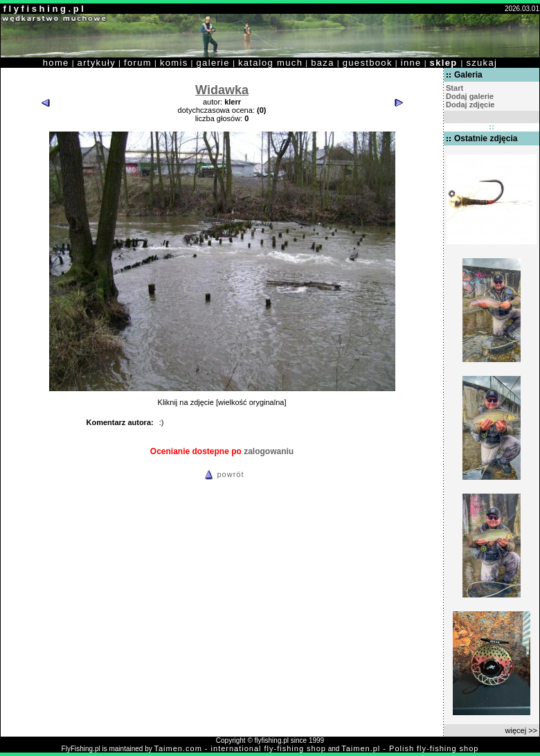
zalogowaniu (269, 451)
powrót (222, 474)
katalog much (270, 63)
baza (323, 63)
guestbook (368, 63)
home (56, 63)
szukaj (481, 63)
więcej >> (521, 730)
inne (411, 63)
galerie (213, 63)
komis (174, 63)
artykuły (97, 63)
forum (138, 63)
